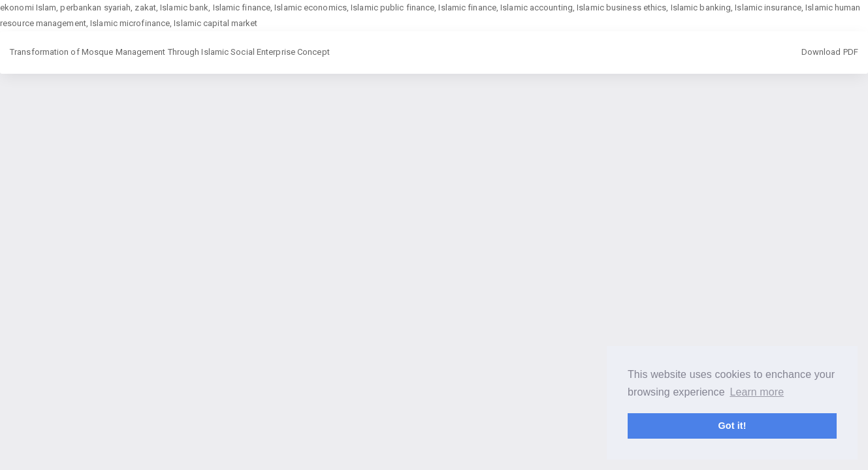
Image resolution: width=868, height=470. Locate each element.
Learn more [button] (757, 392)
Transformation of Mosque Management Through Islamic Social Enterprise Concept (170, 52)
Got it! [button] (732, 426)
